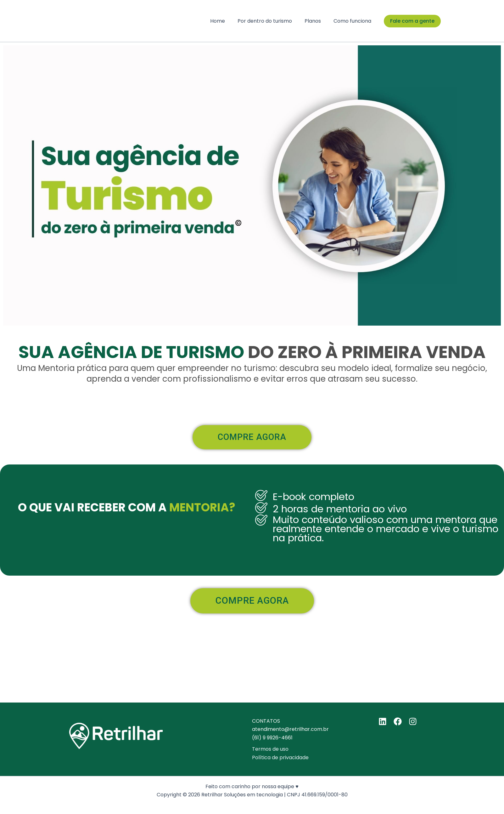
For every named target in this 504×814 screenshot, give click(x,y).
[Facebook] (398, 721)
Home (226, 21)
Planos (316, 21)
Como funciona (354, 21)
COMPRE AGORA (239, 439)
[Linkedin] (383, 721)
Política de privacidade (280, 757)
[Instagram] (413, 721)
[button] (412, 21)
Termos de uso (270, 749)
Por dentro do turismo (271, 21)
